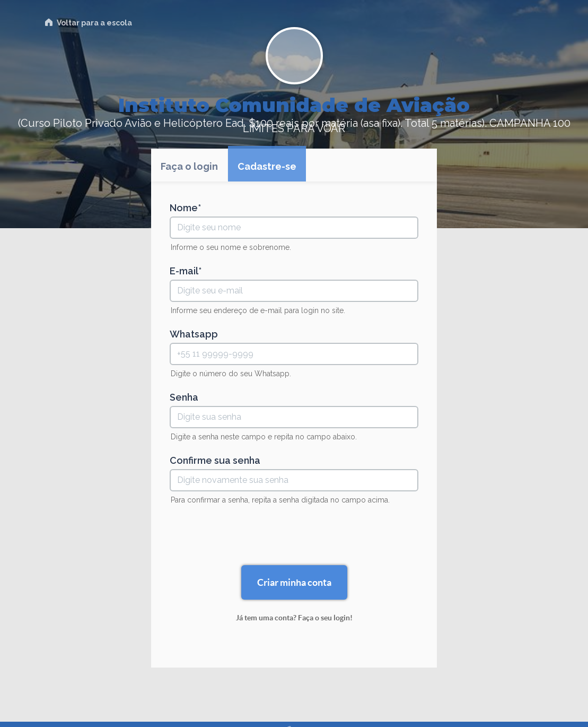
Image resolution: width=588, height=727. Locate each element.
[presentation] (294, 536)
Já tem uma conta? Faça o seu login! (294, 618)
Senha (184, 397)
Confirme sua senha (215, 461)
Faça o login (189, 166)
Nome (184, 208)
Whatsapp (194, 334)
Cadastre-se (267, 166)
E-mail (184, 271)
